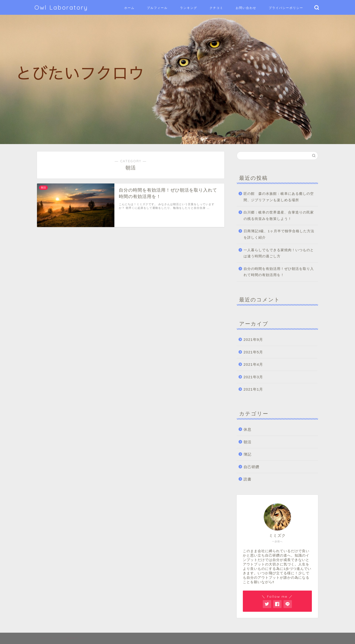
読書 (248, 479)
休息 (248, 429)
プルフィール (157, 8)
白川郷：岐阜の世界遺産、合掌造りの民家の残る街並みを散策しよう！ (279, 216)
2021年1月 (253, 389)
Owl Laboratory (61, 7)
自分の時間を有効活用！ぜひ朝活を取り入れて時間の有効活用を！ (279, 272)
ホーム (129, 8)
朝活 (248, 442)
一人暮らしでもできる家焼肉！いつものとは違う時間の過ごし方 (279, 253)
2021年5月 (253, 352)
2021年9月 (253, 339)
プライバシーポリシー (286, 8)
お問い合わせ (246, 8)
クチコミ (216, 8)
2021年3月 (253, 377)
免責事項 (72, 638)
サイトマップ (50, 638)
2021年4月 (253, 364)
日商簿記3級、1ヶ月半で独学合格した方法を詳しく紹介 (279, 234)
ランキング (189, 8)
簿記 (248, 454)
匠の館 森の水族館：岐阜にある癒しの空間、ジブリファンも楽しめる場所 (279, 197)
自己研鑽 (251, 467)
